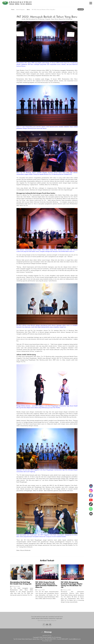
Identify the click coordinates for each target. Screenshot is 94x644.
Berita (28, 10)
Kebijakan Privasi (47, 636)
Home (13, 10)
